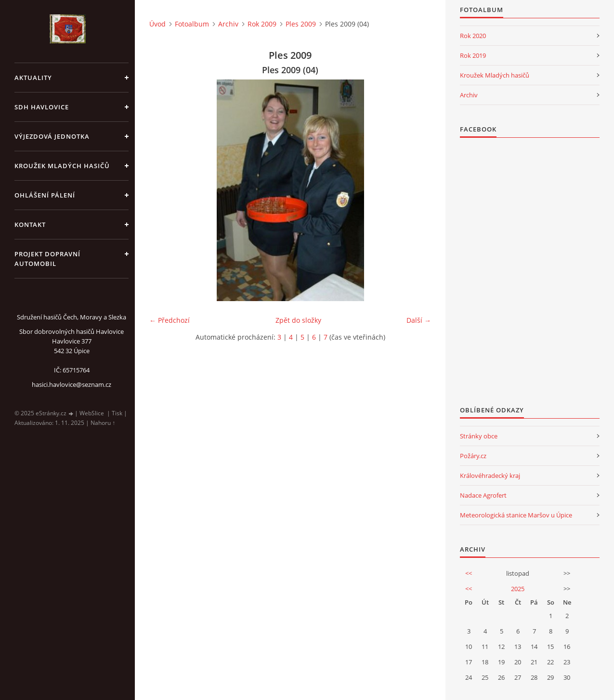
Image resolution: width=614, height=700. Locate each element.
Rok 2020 (473, 36)
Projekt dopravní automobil (47, 259)
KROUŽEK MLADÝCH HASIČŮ (62, 166)
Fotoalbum (192, 24)
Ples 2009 (301, 24)
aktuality (33, 78)
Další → (419, 320)
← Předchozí (170, 320)
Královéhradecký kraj (490, 475)
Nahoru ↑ (103, 423)
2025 (518, 589)
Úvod (157, 24)
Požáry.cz (473, 456)
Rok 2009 (262, 24)
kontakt (30, 225)
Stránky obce (479, 436)
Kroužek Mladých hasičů (495, 75)
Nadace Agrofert (483, 495)
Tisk (117, 413)
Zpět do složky (298, 320)
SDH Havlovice (42, 107)
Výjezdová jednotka (52, 136)
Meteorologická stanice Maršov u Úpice (516, 515)
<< (469, 573)
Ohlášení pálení (45, 195)
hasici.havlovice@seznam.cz (72, 384)
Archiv (228, 24)
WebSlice (92, 413)
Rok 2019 (473, 55)
